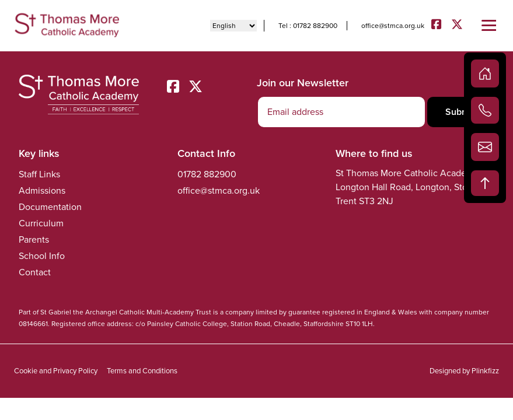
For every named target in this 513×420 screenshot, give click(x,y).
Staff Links (39, 174)
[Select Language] (233, 26)
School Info (42, 256)
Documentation (50, 207)
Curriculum (41, 223)
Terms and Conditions (142, 371)
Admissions (42, 190)
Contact (35, 272)
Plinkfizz (485, 371)
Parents (34, 239)
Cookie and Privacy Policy (56, 371)
